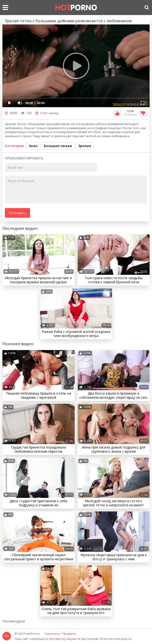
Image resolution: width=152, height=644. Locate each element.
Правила (69, 634)
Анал (33, 146)
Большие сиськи (58, 146)
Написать (52, 634)
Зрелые (85, 146)
